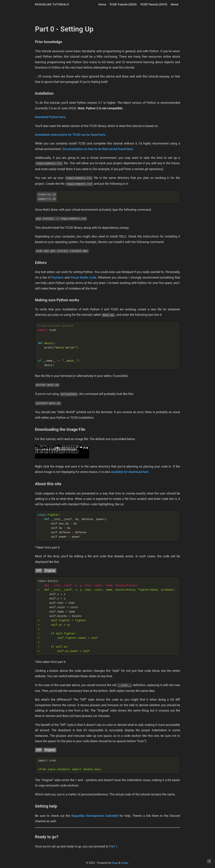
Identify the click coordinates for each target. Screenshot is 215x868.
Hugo (115, 863)
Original (50, 570)
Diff (39, 570)
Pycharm (57, 277)
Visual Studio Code (83, 277)
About (175, 4)
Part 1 (113, 846)
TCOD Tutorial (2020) (123, 4)
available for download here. (130, 472)
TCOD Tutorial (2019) (154, 4)
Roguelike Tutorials (52, 4)
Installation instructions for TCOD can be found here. (71, 135)
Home (102, 4)
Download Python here (50, 117)
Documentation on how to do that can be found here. (98, 149)
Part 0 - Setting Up (64, 29)
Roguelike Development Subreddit (95, 816)
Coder (125, 863)
